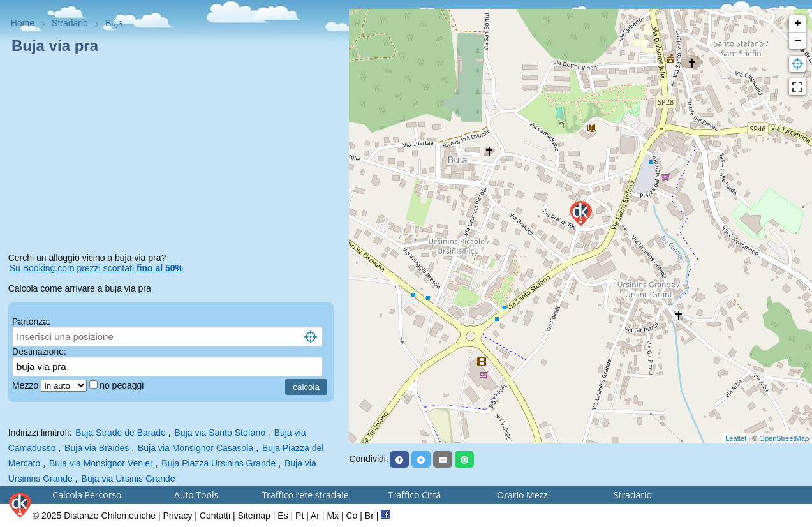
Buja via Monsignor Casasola (196, 448)
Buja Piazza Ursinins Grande (218, 463)
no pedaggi (123, 385)
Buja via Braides (97, 448)
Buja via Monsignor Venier (101, 463)
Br (369, 516)
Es (283, 516)
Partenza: (31, 322)
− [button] (798, 41)
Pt (299, 516)
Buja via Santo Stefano (220, 433)
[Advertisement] (175, 156)
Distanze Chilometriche (110, 516)
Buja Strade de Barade (121, 433)
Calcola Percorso (87, 495)
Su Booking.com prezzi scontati (96, 268)
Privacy (178, 516)
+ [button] (798, 24)
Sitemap (254, 516)
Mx (333, 516)
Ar (315, 516)
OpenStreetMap (784, 438)
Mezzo (26, 385)
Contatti (215, 516)
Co (351, 516)
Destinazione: (39, 352)
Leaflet (736, 438)
